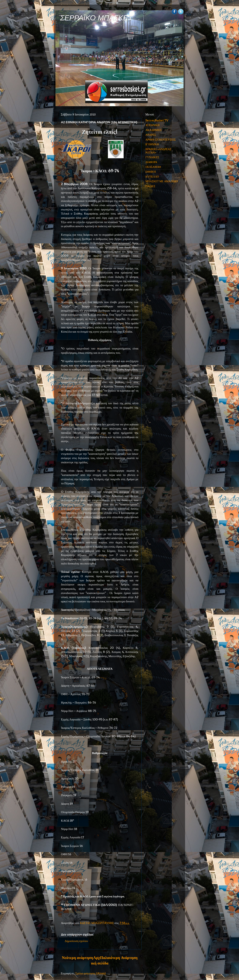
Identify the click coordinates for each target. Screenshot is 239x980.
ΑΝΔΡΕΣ (151, 135)
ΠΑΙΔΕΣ (150, 186)
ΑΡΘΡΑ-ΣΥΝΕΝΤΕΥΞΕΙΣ (161, 140)
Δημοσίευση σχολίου (76, 941)
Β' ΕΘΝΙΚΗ (152, 144)
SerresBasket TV (157, 120)
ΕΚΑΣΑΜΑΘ (153, 167)
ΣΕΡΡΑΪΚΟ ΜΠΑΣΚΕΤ (96, 18)
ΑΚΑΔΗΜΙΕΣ (154, 130)
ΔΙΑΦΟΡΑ (151, 162)
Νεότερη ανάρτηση (77, 958)
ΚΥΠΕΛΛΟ (152, 177)
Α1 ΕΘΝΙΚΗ (152, 125)
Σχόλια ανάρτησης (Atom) (91, 973)
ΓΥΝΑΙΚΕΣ (152, 157)
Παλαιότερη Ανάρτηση (119, 958)
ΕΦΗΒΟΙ (151, 172)
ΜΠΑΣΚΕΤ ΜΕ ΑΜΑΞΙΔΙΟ (162, 181)
